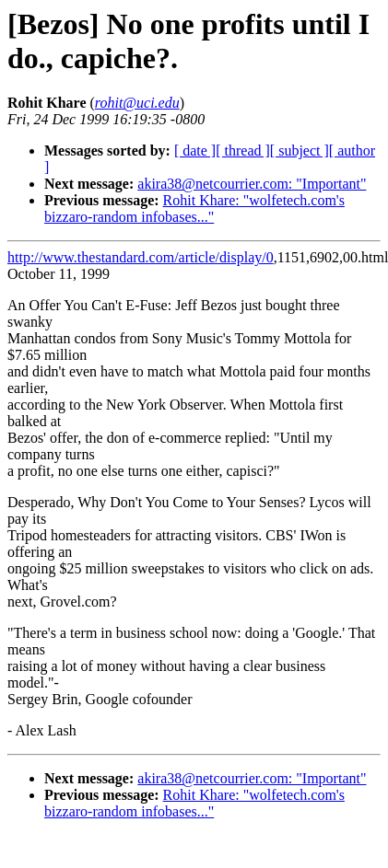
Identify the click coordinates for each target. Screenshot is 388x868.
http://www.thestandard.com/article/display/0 (141, 257)
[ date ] (195, 150)
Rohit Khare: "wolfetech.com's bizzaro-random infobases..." (194, 208)
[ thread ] (243, 150)
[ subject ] (300, 150)
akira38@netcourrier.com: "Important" (252, 184)
